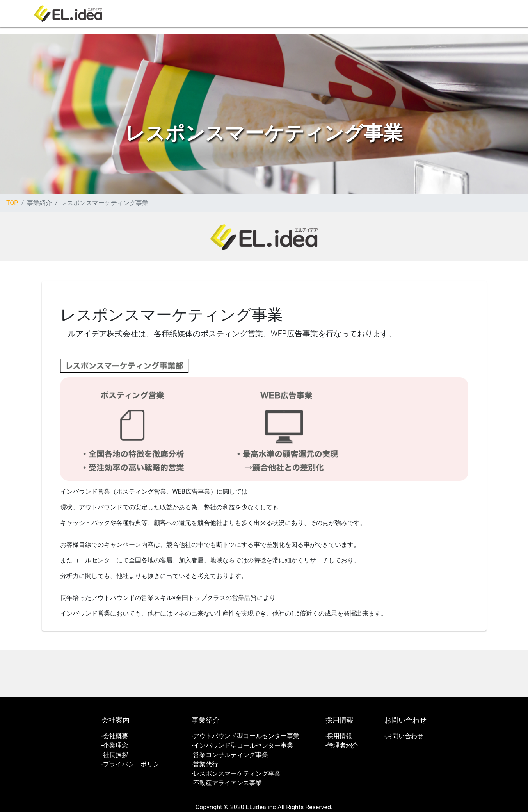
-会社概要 (115, 736)
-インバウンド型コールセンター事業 (242, 745)
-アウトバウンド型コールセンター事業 (245, 736)
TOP (12, 203)
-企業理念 (115, 745)
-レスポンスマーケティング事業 (236, 774)
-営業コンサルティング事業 (230, 755)
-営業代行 (205, 764)
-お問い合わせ (404, 736)
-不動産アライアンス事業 (227, 783)
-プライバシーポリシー (133, 764)
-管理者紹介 (342, 745)
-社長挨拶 (115, 755)
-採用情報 (339, 736)
